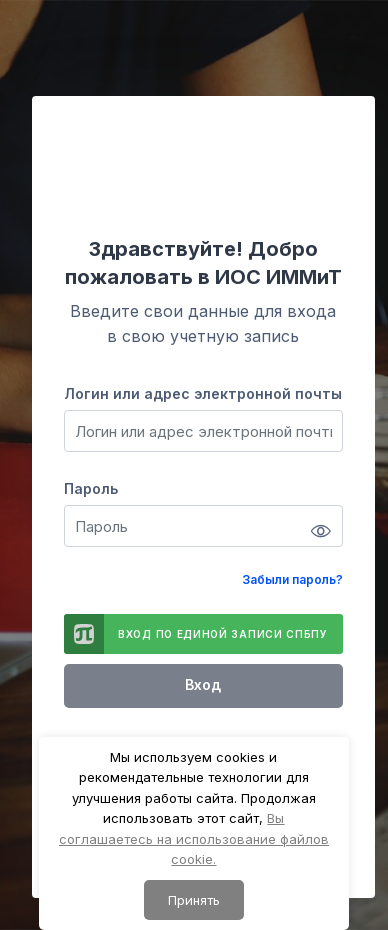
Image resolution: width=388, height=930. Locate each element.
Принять (194, 900)
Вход (203, 684)
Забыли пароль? (292, 579)
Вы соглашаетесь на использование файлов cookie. (194, 838)
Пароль (91, 488)
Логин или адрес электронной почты (203, 393)
